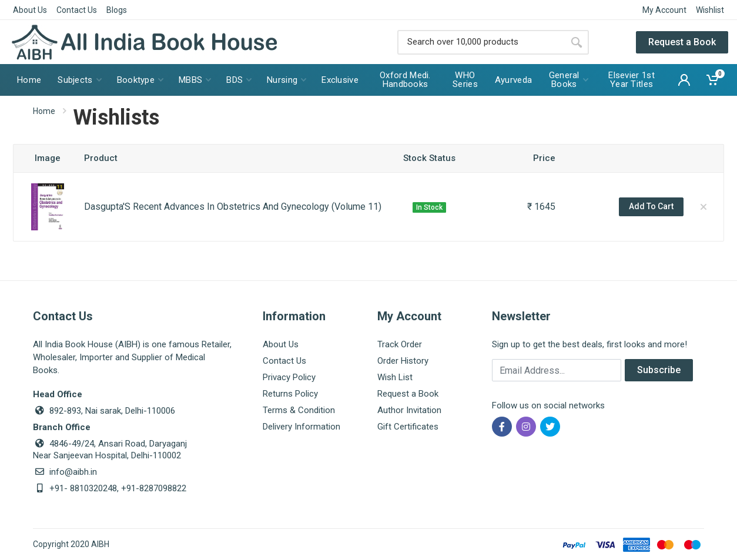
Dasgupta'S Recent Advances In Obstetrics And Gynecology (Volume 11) (233, 207)
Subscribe (659, 370)
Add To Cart (651, 206)
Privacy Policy (289, 377)
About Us (30, 10)
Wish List (395, 377)
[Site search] (481, 42)
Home (44, 111)
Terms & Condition (299, 410)
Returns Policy (290, 394)
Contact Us (77, 10)
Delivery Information (301, 427)
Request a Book (682, 42)
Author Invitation (409, 410)
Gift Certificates (408, 427)
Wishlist (710, 10)
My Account (664, 10)
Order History (403, 361)
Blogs (117, 10)
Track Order (400, 344)
